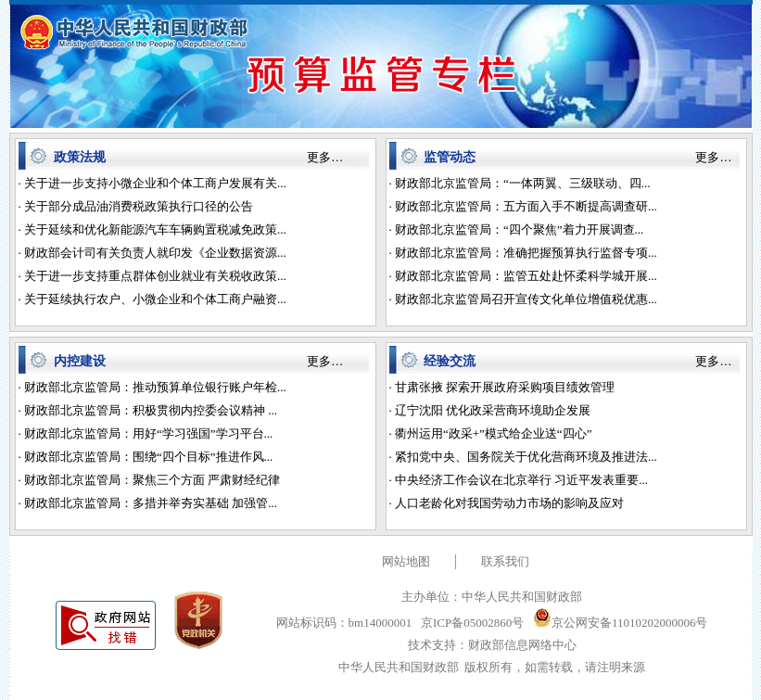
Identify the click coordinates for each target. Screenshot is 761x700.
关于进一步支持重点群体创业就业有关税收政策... (155, 276)
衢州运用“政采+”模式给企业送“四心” (493, 433)
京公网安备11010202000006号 (621, 623)
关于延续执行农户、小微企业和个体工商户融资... (155, 299)
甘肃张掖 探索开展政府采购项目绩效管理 (505, 387)
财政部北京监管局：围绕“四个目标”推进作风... (148, 457)
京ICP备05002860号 (471, 623)
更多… (325, 157)
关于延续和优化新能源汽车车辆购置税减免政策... (155, 229)
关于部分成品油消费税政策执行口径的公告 (139, 206)
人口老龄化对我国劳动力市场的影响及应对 (509, 503)
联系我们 (505, 561)
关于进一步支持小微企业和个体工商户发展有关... (155, 183)
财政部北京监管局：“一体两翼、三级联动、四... (523, 183)
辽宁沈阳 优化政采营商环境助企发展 (493, 410)
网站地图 (406, 561)
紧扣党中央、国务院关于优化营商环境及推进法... (526, 457)
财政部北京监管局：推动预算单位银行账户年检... (155, 387)
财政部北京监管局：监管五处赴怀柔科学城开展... (526, 276)
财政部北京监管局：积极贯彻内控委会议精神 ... (151, 410)
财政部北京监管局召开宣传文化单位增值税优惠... (526, 299)
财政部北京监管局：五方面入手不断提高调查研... (526, 206)
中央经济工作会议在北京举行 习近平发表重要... (521, 480)
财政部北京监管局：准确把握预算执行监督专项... (526, 253)
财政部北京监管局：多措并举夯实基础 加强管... (151, 503)
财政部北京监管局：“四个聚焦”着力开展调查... (519, 229)
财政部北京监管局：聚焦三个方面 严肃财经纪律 (152, 480)
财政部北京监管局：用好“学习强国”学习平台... (148, 433)
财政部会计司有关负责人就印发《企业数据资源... (155, 253)
